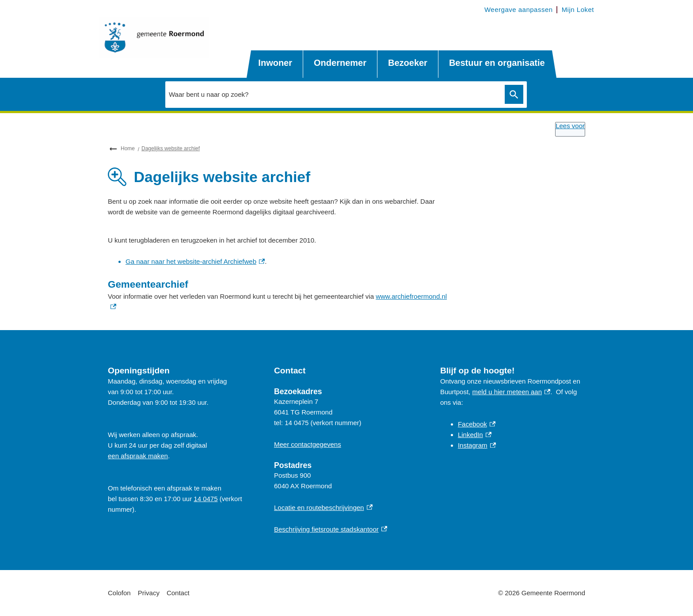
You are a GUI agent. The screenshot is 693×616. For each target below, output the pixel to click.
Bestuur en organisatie (497, 63)
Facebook (477, 424)
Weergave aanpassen (519, 10)
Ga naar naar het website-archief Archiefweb (195, 261)
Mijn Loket (578, 10)
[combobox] (333, 94)
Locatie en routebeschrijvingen (323, 508)
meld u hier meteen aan (511, 392)
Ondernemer (340, 63)
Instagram (477, 445)
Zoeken (512, 95)
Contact (178, 593)
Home (128, 148)
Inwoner (275, 63)
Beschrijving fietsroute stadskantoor (331, 529)
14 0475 (206, 499)
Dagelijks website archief (171, 148)
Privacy (149, 593)
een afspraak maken (138, 456)
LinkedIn (475, 435)
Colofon (119, 593)
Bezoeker (408, 63)
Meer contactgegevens (308, 444)
